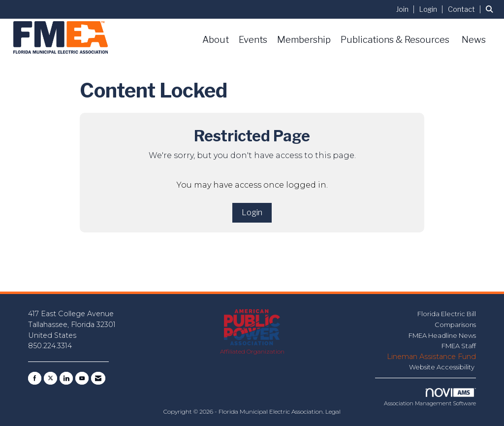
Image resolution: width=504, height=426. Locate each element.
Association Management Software (430, 397)
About (216, 40)
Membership (304, 40)
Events (253, 40)
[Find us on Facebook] (35, 378)
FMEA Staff (459, 346)
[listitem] (407, 9)
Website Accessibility (442, 367)
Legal (333, 411)
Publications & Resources (395, 40)
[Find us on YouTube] (82, 378)
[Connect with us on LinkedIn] (66, 378)
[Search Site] (491, 9)
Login (252, 213)
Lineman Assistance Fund (431, 357)
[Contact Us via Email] (98, 378)
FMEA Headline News (442, 335)
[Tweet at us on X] (50, 378)
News (474, 40)
